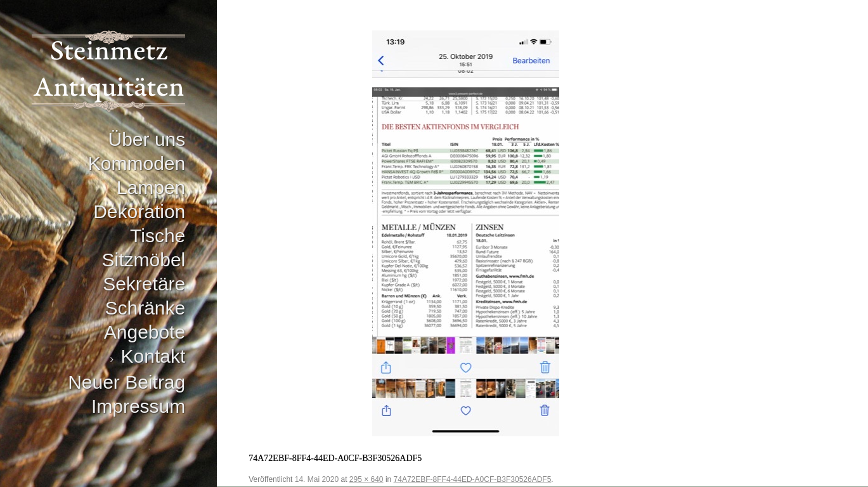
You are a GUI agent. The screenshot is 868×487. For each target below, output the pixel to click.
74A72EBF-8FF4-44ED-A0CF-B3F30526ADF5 (473, 479)
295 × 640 (366, 479)
